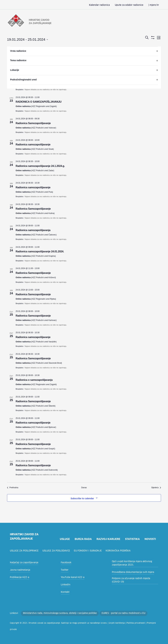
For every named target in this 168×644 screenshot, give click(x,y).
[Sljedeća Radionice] (156, 487)
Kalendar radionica (105, 5)
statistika (132, 539)
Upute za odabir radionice (132, 5)
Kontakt (65, 592)
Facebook (66, 562)
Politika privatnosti (119, 623)
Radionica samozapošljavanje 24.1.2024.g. (40, 166)
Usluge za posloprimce (25, 550)
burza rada (83, 539)
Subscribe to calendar (82, 498)
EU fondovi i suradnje (89, 550)
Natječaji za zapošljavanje (23, 562)
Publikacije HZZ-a (19, 577)
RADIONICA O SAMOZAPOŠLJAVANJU (39, 101)
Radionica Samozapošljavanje (33, 123)
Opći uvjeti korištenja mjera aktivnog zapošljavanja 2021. (130, 563)
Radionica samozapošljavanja (33, 230)
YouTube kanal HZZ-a (72, 577)
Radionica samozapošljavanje (33, 144)
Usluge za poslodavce (57, 550)
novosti (150, 539)
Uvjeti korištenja (103, 623)
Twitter (64, 570)
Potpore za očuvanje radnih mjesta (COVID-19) (134, 580)
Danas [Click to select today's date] (84, 487)
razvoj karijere (108, 539)
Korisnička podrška (120, 550)
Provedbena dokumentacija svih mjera (131, 572)
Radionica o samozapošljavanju (34, 380)
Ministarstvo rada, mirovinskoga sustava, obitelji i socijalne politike (54, 613)
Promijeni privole (136, 623)
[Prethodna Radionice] (13, 487)
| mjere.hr (154, 5)
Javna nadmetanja (19, 570)
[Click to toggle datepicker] (28, 39)
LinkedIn (65, 584)
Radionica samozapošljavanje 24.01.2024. (40, 251)
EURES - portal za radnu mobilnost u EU (112, 613)
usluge (64, 539)
